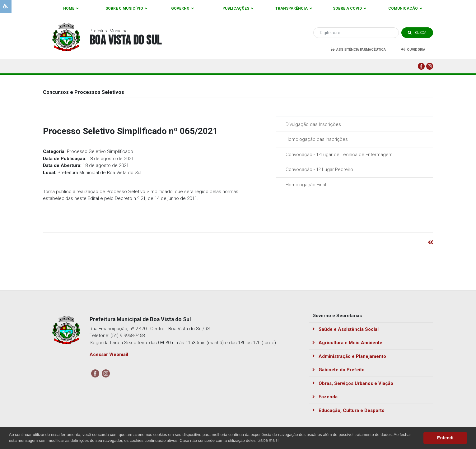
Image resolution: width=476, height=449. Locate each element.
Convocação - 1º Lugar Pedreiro (318, 169)
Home (71, 8)
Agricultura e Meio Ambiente (347, 343)
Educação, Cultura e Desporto (348, 410)
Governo (182, 8)
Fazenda (325, 397)
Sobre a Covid (350, 8)
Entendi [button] (445, 438)
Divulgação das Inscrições (312, 124)
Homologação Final (304, 185)
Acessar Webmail (109, 354)
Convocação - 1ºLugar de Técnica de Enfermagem (338, 155)
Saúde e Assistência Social (345, 329)
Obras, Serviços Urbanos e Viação (353, 383)
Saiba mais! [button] (268, 440)
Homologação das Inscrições (315, 139)
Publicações (238, 8)
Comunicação (405, 8)
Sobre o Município (126, 8)
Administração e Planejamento (349, 356)
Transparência (294, 8)
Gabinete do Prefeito (338, 370)
